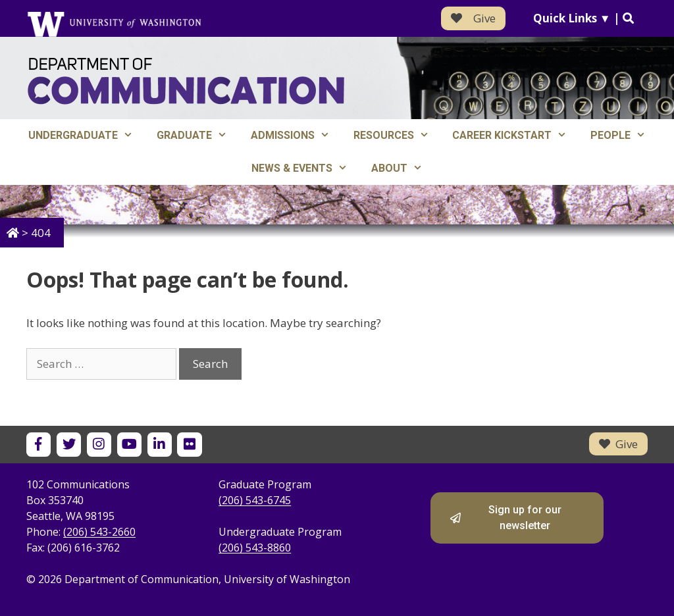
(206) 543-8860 (255, 548)
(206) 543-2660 (99, 532)
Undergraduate (87, 136)
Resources (397, 136)
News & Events (305, 168)
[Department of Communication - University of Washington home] (186, 81)
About (403, 168)
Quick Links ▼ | (583, 18)
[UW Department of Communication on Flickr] (189, 445)
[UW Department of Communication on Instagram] (99, 445)
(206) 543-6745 (255, 500)
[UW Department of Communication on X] (69, 445)
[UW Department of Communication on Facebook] (39, 445)
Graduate (198, 136)
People (624, 136)
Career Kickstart (515, 136)
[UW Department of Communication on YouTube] (129, 445)
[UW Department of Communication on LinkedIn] (160, 445)
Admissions (296, 136)
